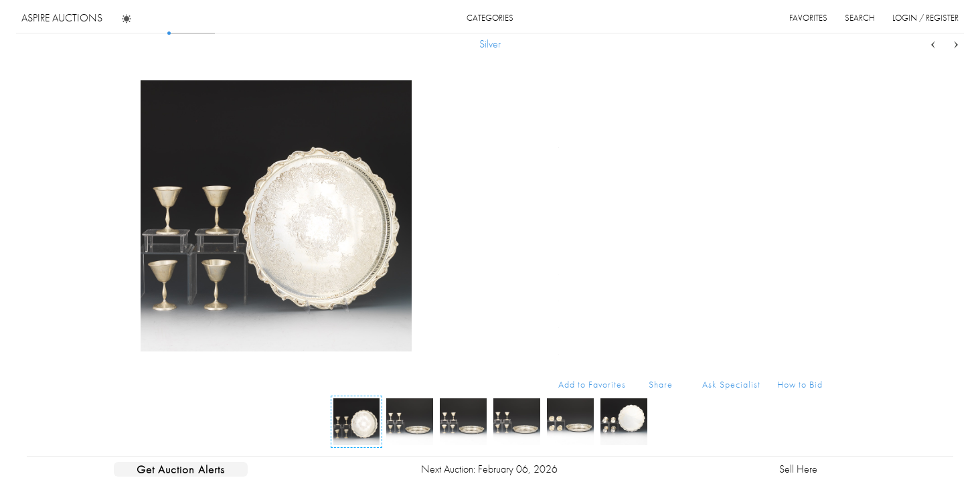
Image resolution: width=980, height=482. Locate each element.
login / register (925, 18)
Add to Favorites (592, 384)
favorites (808, 18)
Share (661, 384)
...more (812, 119)
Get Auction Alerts (181, 469)
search (860, 18)
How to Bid (800, 384)
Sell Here (798, 469)
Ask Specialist (731, 384)
